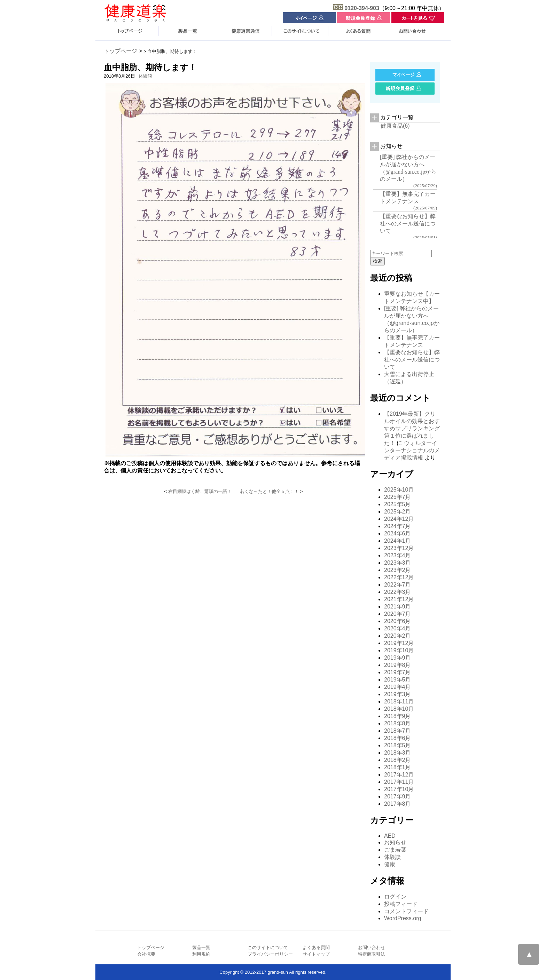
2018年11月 (399, 702)
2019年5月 (397, 680)
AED (390, 836)
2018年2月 (397, 760)
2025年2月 (397, 512)
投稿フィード (401, 904)
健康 (390, 864)
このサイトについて (268, 947)
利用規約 (201, 954)
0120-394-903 (362, 8)
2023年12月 (399, 548)
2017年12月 (399, 775)
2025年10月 (399, 490)
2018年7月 (397, 731)
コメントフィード (406, 911)
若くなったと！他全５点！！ (269, 491)
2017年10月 (399, 789)
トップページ (120, 51)
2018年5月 (397, 745)
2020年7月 (397, 614)
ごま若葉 (395, 850)
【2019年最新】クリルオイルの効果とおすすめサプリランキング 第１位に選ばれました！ (412, 428)
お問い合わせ (372, 947)
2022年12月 (399, 577)
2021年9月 (397, 607)
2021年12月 (399, 599)
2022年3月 (397, 592)
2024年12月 (399, 519)
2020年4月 (397, 628)
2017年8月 (397, 804)
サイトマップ (316, 954)
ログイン (395, 897)
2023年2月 (397, 570)
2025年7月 (397, 497)
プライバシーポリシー (270, 954)
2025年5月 (397, 504)
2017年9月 (397, 796)
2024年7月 (397, 526)
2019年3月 (397, 694)
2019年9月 (397, 658)
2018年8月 (397, 723)
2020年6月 (397, 621)
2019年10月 (399, 650)
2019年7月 (397, 672)
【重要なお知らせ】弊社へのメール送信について (412, 360)
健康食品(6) (395, 126)
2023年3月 (397, 563)
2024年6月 (397, 533)
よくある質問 (316, 947)
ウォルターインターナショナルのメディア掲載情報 (412, 450)
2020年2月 (397, 636)
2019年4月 (397, 687)
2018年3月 (397, 753)
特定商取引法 (372, 954)
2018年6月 (397, 738)
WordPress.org (403, 918)
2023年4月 (397, 555)
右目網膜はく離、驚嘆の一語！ (200, 491)
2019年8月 (397, 665)
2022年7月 (397, 585)
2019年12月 (399, 643)
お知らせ (395, 842)
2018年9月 (397, 716)
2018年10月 (399, 709)
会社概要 (146, 954)
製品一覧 (201, 947)
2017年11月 (399, 782)
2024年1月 (397, 541)
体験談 (145, 76)
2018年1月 (397, 767)
